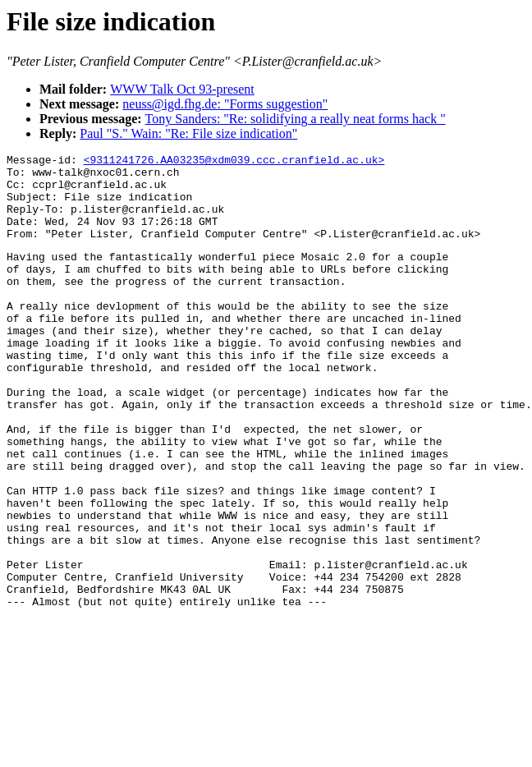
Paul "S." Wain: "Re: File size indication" (188, 133)
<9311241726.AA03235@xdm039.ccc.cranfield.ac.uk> (234, 162)
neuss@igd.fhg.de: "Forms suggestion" (225, 104)
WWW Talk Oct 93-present (182, 89)
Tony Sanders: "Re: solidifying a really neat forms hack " (296, 119)
